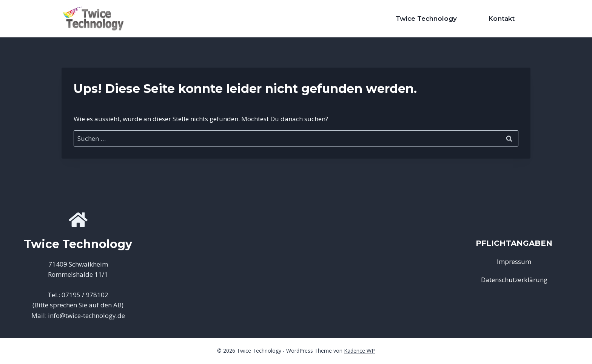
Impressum (514, 261)
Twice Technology (426, 19)
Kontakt (501, 19)
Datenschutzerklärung (514, 280)
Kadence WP (359, 351)
